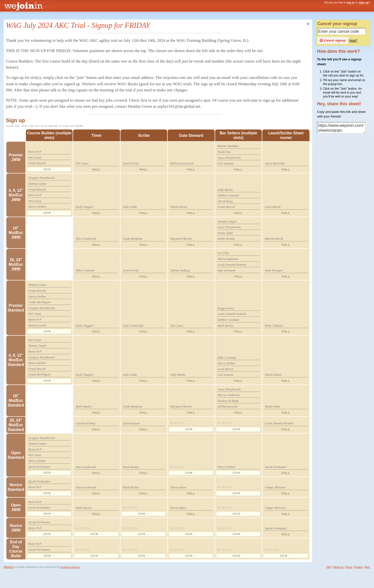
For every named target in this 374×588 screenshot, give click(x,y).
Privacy (358, 567)
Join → (49, 169)
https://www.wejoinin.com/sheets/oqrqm (341, 128)
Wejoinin (9, 567)
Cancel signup (332, 40)
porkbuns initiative (70, 567)
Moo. (368, 567)
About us (338, 567)
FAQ (329, 567)
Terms (349, 567)
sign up (364, 2)
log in (351, 2)
